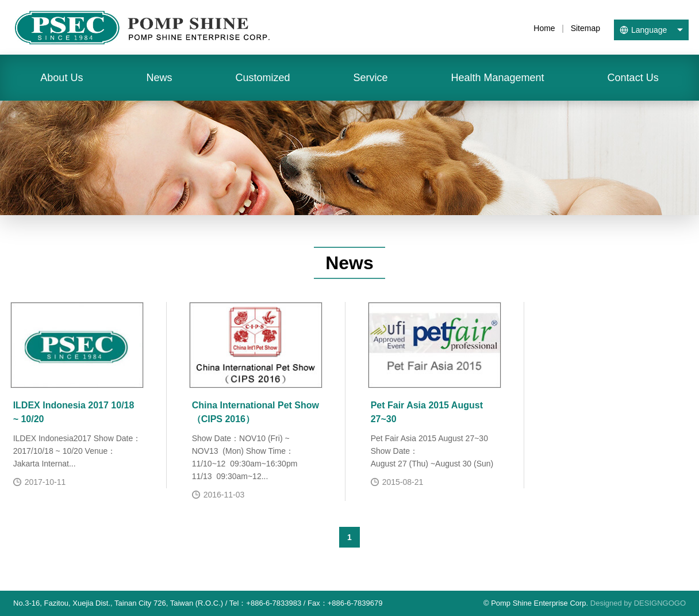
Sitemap (585, 28)
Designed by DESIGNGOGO (638, 603)
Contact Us (633, 78)
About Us (62, 78)
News (159, 78)
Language (649, 30)
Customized (262, 78)
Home (544, 28)
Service (370, 78)
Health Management (497, 78)
